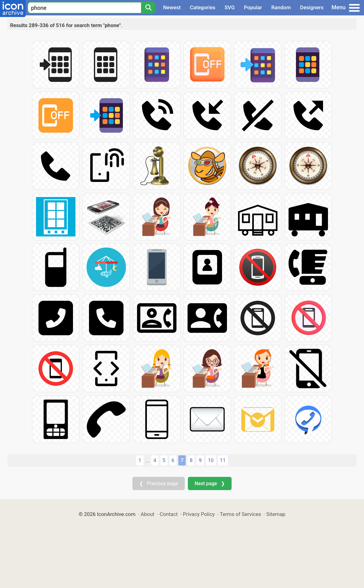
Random (281, 7)
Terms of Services (241, 514)
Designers (312, 7)
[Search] (148, 8)
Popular (253, 7)
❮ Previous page (159, 483)
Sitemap (276, 514)
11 (223, 460)
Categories (203, 7)
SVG (230, 7)
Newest (172, 7)
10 (211, 460)
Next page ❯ (210, 483)
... (147, 461)
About (148, 514)
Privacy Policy (199, 514)
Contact (169, 514)
